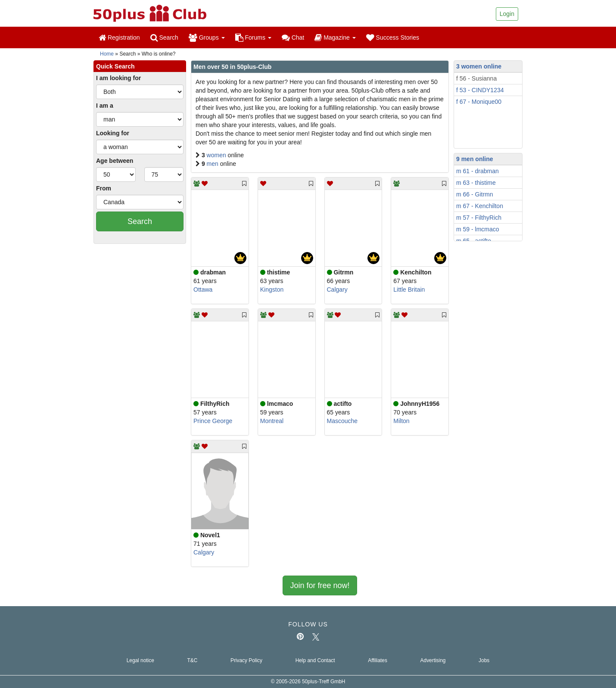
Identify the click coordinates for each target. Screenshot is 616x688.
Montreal (272, 421)
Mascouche (342, 421)
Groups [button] (207, 37)
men (213, 164)
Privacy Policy (246, 660)
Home (107, 54)
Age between (115, 161)
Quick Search (115, 66)
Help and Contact (315, 660)
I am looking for (118, 78)
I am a (105, 106)
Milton (401, 421)
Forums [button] (253, 37)
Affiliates (378, 660)
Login (507, 14)
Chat (293, 37)
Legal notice (140, 660)
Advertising (433, 660)
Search (164, 37)
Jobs (484, 660)
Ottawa (203, 290)
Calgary (337, 290)
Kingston (272, 290)
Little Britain (409, 290)
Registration (119, 37)
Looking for (113, 133)
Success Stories (393, 37)
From (104, 188)
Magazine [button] (335, 37)
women (217, 155)
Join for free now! (320, 585)
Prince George (213, 421)
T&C (192, 660)
